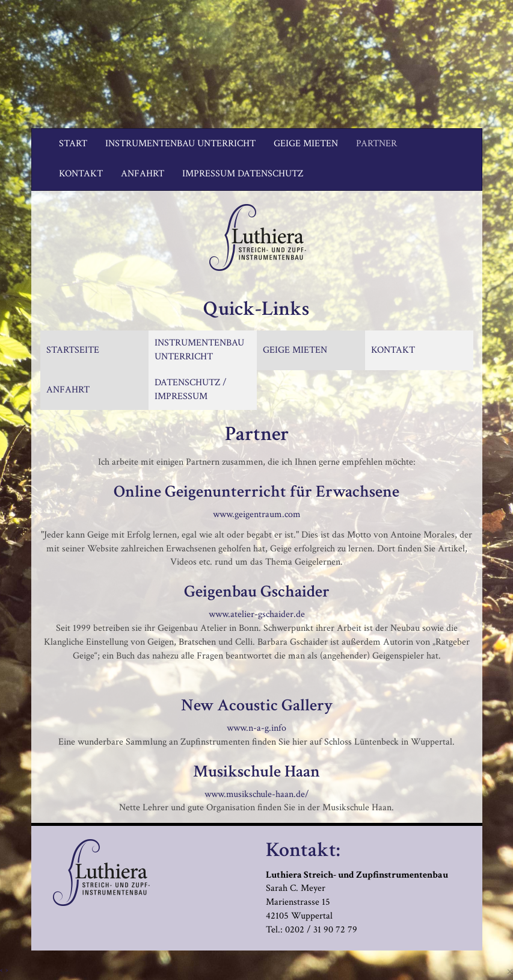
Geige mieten (306, 144)
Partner (376, 144)
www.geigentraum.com (257, 514)
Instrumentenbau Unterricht (180, 144)
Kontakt (81, 174)
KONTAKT (393, 350)
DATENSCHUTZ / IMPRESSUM (191, 389)
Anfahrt (143, 174)
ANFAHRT (68, 390)
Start (73, 144)
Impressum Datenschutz (243, 174)
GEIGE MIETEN (295, 350)
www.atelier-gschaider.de (257, 614)
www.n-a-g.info (256, 728)
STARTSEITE (73, 350)
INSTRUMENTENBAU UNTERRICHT (199, 350)
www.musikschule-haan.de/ (257, 794)
